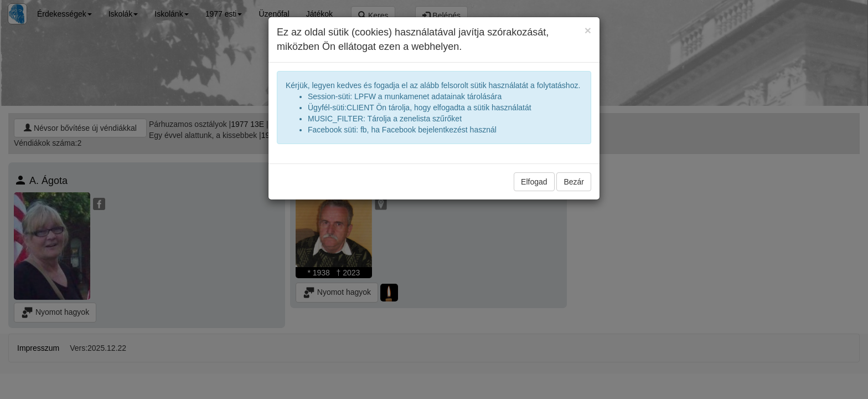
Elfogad (534, 182)
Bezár (574, 182)
